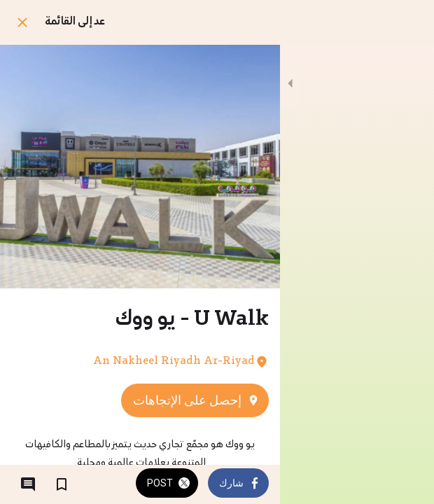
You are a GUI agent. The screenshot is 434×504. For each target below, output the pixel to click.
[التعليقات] (28, 484)
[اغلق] (22, 22)
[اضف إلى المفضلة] (62, 484)
